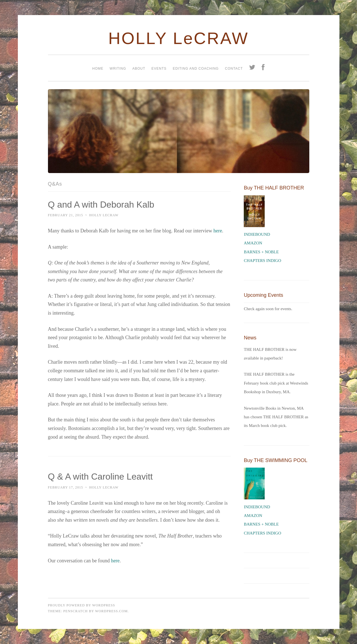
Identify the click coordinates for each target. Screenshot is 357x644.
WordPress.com (111, 611)
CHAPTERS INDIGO (262, 261)
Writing (118, 69)
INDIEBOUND (257, 234)
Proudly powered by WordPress (82, 605)
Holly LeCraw (104, 215)
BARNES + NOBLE (261, 252)
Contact (234, 69)
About (139, 69)
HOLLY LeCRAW (178, 38)
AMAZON (253, 243)
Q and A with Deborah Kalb (102, 205)
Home (98, 69)
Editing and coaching (196, 69)
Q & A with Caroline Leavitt (101, 477)
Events (159, 69)
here (218, 231)
